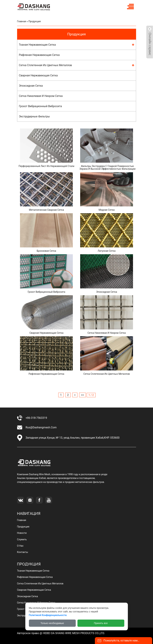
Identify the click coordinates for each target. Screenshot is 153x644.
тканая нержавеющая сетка (37, 45)
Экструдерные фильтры (34, 116)
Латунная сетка (107, 251)
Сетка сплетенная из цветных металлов (107, 374)
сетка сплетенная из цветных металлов (45, 65)
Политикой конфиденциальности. (48, 615)
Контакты (23, 552)
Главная (22, 21)
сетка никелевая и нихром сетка (41, 96)
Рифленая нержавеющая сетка (46, 374)
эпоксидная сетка (31, 86)
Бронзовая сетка (46, 251)
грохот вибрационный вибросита (40, 106)
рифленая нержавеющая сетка (39, 55)
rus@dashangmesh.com (41, 427)
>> (82, 395)
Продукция (76, 34)
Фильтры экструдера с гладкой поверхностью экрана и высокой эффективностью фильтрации (108, 167)
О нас (20, 546)
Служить (22, 539)
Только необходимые (52, 623)
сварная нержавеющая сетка (38, 75)
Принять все (101, 623)
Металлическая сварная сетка (46, 210)
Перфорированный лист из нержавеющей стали (46, 166)
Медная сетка (107, 210)
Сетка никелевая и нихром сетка (107, 333)
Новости (22, 533)
